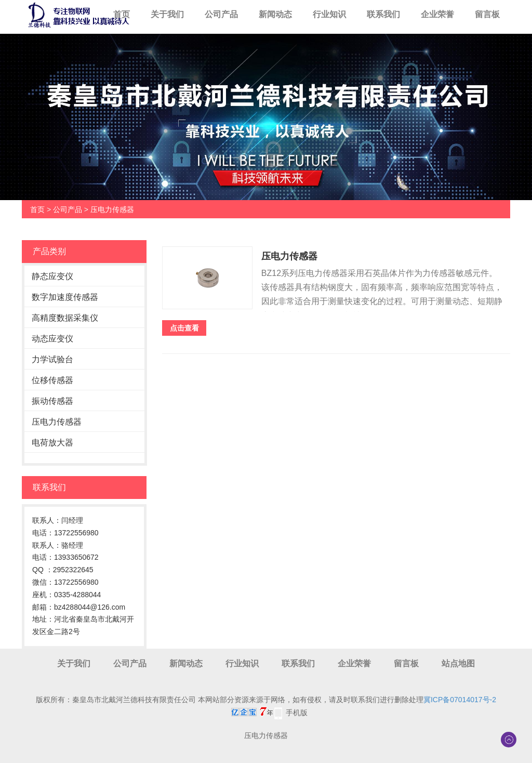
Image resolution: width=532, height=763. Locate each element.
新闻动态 (275, 14)
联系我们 (383, 14)
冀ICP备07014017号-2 (460, 700)
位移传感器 (52, 380)
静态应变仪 (52, 276)
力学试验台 (52, 359)
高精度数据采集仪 (65, 318)
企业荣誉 (437, 14)
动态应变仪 (52, 339)
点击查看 (184, 328)
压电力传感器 (112, 209)
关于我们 (167, 14)
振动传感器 (52, 401)
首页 (122, 14)
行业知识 (329, 14)
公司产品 (221, 14)
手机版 (297, 713)
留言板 (487, 14)
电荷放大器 (52, 443)
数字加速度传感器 (65, 297)
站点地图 (458, 663)
